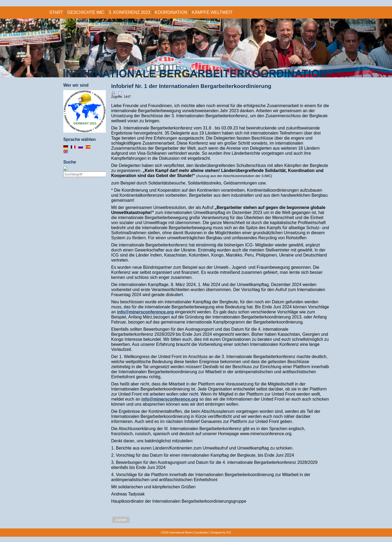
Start (56, 12)
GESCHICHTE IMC (86, 12)
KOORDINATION (171, 12)
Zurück (121, 520)
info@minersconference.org (145, 312)
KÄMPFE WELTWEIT (212, 12)
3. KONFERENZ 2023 (130, 12)
